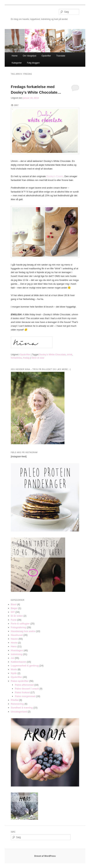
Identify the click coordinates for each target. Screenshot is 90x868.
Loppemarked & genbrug (25, 666)
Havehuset (17, 635)
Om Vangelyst (30, 56)
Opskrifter (46, 56)
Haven (14, 639)
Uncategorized (19, 712)
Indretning (17, 654)
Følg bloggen (33, 63)
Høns (14, 646)
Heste (14, 643)
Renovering (17, 704)
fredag (26, 358)
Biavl (14, 604)
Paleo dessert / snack (27, 689)
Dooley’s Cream (55, 176)
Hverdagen (17, 650)
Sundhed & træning (22, 708)
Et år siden (17, 616)
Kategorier (17, 63)
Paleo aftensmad (24, 685)
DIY (13, 612)
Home (15, 56)
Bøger (14, 608)
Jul (13, 658)
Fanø (14, 620)
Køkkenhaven (19, 662)
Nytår (14, 673)
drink (70, 355)
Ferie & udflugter (20, 624)
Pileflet (15, 700)
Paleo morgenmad (25, 696)
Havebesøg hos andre (23, 631)
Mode (14, 669)
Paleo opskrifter (20, 681)
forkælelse (16, 358)
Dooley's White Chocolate (52, 355)
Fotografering (19, 627)
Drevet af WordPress (45, 856)
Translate (61, 56)
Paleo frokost (22, 692)
